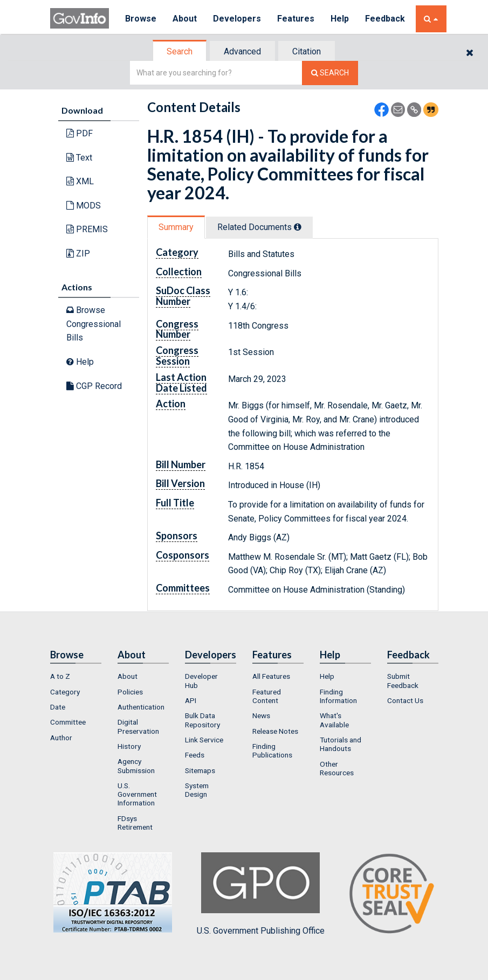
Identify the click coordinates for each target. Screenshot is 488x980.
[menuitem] (76, 676)
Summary (176, 227)
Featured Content (267, 696)
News (261, 715)
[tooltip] (298, 227)
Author (61, 738)
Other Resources (337, 768)
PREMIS (87, 229)
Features (296, 19)
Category (65, 692)
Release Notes (275, 731)
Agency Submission (136, 766)
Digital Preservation (138, 726)
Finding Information (338, 696)
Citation (307, 51)
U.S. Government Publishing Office (261, 894)
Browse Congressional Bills (94, 324)
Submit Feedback (403, 680)
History (129, 746)
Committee (68, 722)
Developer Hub (201, 680)
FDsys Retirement (135, 823)
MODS (84, 206)
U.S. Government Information (137, 794)
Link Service (204, 740)
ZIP (78, 253)
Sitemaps (200, 770)
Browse (141, 19)
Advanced (242, 51)
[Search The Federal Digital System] (330, 73)
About (185, 19)
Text (79, 158)
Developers (237, 19)
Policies (130, 692)
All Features (271, 676)
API (191, 700)
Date (58, 707)
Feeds (195, 755)
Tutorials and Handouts (341, 744)
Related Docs (259, 227)
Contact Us (405, 700)
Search (180, 51)
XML (80, 181)
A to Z (60, 676)
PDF (80, 133)
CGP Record (94, 386)
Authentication (141, 707)
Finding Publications (272, 750)
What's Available (334, 720)
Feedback (385, 19)
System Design (197, 790)
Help (340, 19)
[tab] (180, 51)
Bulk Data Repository (202, 720)
